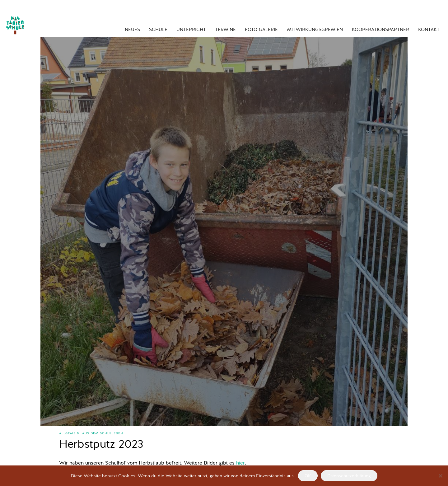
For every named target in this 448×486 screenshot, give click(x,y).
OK (308, 476)
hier (240, 463)
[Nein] (440, 476)
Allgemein (69, 433)
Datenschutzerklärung (349, 476)
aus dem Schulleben (103, 433)
